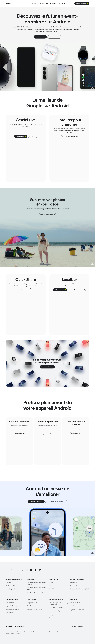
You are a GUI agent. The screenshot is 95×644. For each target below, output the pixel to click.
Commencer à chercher (69, 136)
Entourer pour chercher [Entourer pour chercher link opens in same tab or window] (56, 586)
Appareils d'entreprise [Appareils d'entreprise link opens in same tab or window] (13, 606)
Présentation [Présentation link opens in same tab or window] (10, 603)
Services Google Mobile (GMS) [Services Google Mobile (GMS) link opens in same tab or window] (80, 589)
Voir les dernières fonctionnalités (56, 502)
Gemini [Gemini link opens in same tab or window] (51, 583)
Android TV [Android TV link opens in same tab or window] (74, 583)
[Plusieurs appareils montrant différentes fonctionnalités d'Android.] (47, 67)
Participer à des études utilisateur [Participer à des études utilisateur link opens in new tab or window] (80, 610)
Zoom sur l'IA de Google (48, 214)
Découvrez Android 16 (37, 502)
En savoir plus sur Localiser (77, 290)
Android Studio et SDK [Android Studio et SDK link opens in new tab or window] (57, 608)
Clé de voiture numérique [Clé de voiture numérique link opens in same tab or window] (78, 586)
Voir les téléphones (82, 3)
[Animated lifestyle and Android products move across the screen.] (47, 532)
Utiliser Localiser (60, 290)
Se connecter (19, 433)
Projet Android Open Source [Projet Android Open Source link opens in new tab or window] (58, 612)
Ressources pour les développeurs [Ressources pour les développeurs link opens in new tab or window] (58, 604)
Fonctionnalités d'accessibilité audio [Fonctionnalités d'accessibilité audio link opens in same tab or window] (37, 589)
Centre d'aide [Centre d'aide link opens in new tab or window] (75, 603)
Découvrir (33, 136)
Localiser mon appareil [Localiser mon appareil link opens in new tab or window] (78, 606)
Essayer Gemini (40, 37)
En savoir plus (26, 290)
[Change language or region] (81, 626)
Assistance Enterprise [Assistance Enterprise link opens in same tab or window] (13, 609)
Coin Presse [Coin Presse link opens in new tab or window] (32, 606)
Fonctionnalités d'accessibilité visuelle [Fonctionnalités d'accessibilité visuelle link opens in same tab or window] (37, 584)
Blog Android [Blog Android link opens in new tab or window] (32, 603)
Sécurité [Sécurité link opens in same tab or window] (8, 583)
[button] (92, 88)
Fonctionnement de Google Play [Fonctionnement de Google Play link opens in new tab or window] (58, 617)
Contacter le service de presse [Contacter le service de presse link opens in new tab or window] (37, 610)
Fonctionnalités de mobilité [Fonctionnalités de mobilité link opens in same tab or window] (36, 593)
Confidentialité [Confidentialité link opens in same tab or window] (10, 586)
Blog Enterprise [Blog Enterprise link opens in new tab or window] (11, 612)
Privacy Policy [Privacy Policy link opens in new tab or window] (20, 626)
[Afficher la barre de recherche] (71, 3)
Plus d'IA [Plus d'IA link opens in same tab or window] (51, 589)
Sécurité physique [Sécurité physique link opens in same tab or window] (11, 589)
